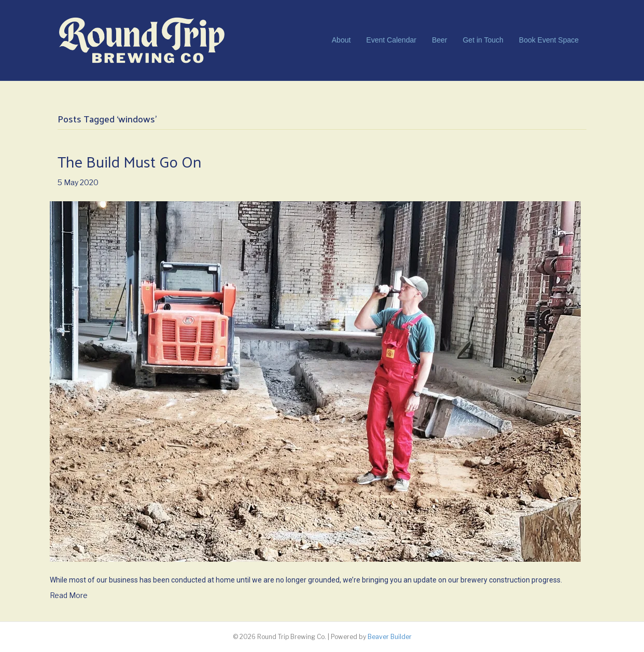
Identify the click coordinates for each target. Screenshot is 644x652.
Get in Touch (483, 40)
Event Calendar (391, 40)
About (341, 40)
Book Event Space (549, 40)
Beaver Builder (390, 637)
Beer (440, 40)
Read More (69, 595)
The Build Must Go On (130, 161)
